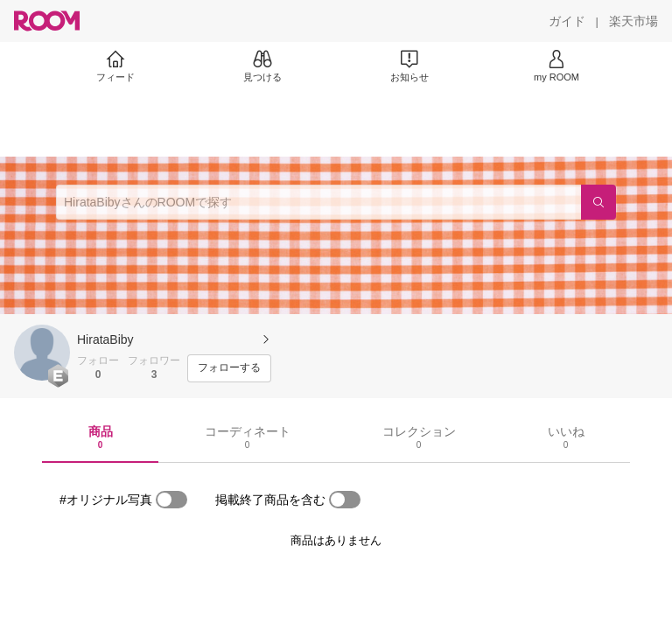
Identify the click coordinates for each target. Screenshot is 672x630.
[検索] (598, 202)
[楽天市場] (633, 21)
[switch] (171, 500)
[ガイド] (567, 21)
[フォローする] (229, 368)
